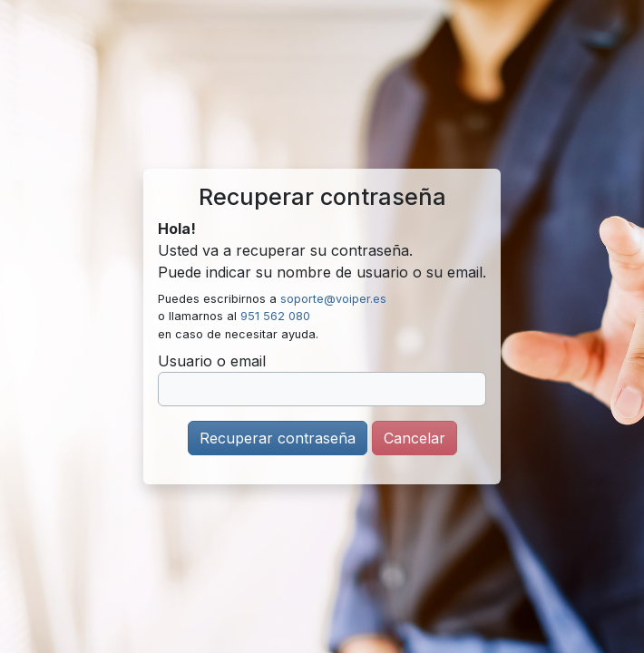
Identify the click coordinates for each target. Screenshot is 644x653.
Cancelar (415, 438)
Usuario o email (212, 361)
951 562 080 (275, 316)
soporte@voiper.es (333, 299)
